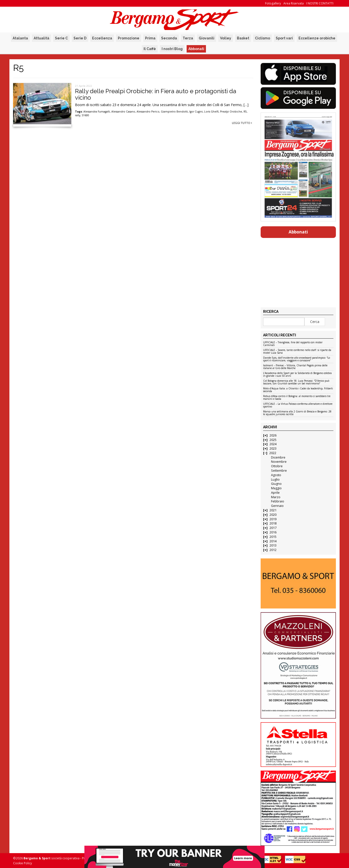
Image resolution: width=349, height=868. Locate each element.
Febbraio (278, 501)
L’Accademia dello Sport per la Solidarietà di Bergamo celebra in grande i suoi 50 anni (297, 375)
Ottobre (277, 466)
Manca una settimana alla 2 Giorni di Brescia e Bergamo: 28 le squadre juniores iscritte (297, 413)
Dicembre (278, 457)
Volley (226, 38)
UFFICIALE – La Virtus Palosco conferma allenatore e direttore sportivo (298, 405)
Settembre (279, 471)
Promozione (129, 38)
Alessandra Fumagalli (97, 112)
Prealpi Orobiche (231, 112)
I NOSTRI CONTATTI (320, 3)
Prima (150, 38)
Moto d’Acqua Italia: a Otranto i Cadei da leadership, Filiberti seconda (298, 390)
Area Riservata (294, 3)
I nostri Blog (172, 49)
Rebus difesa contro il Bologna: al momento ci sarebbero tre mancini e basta (297, 398)
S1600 (85, 115)
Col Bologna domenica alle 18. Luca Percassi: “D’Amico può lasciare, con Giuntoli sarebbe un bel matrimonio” (296, 382)
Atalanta (20, 38)
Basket (243, 38)
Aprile (275, 493)
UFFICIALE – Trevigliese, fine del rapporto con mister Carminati (293, 344)
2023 (273, 448)
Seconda (169, 38)
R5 (245, 112)
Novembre (279, 462)
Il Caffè (150, 49)
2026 (273, 435)
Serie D (80, 38)
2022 (273, 453)
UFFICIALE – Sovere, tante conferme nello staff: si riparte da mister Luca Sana (297, 352)
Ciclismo (262, 38)
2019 (273, 519)
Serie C (61, 38)
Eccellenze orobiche (317, 38)
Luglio (275, 479)
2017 (273, 528)
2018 (273, 523)
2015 (273, 537)
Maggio (276, 488)
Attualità (41, 38)
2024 (273, 444)
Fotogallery (273, 3)
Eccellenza (102, 38)
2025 (273, 440)
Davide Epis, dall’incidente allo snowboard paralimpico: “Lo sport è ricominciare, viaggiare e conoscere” (297, 359)
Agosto (276, 475)
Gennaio (277, 506)
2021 (273, 510)
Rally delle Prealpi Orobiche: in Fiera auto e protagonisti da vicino (156, 94)
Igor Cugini (196, 112)
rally (78, 115)
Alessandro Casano (123, 112)
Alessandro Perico (148, 112)
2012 (273, 550)
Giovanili (207, 38)
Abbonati (196, 49)
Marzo (276, 497)
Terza (188, 38)
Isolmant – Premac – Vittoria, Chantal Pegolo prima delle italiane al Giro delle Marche (295, 367)
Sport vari (284, 38)
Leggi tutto (242, 123)
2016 (273, 532)
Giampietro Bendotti (174, 112)
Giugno (276, 484)
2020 (273, 515)
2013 (273, 545)
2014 (273, 541)
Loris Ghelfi (211, 112)
